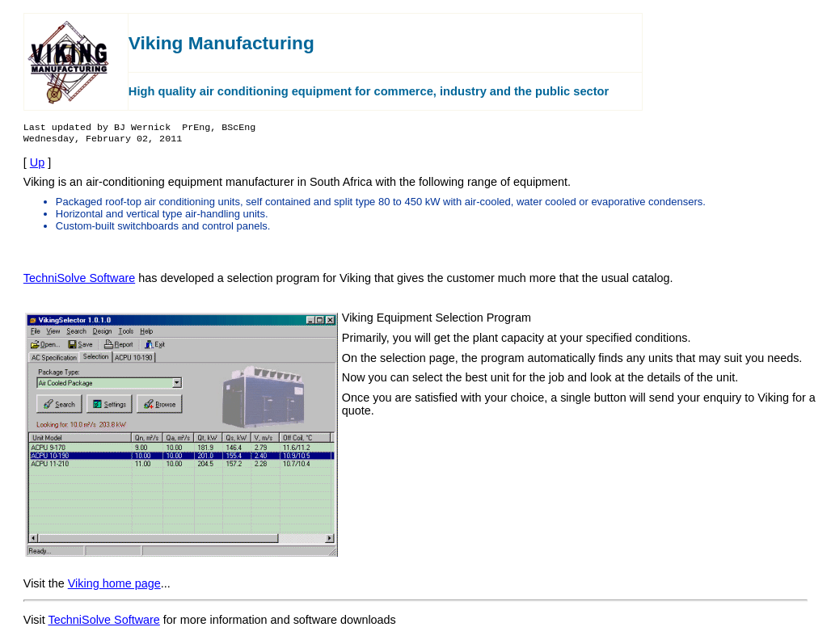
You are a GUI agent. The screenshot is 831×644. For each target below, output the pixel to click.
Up (37, 169)
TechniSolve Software (79, 284)
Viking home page (114, 590)
